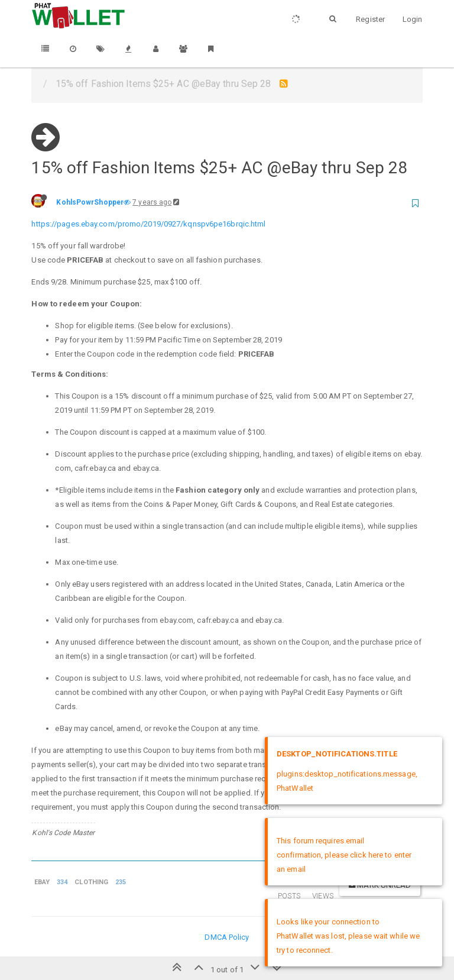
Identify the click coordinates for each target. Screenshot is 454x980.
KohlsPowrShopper (90, 202)
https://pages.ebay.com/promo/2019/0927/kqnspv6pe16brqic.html (148, 224)
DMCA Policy (227, 937)
